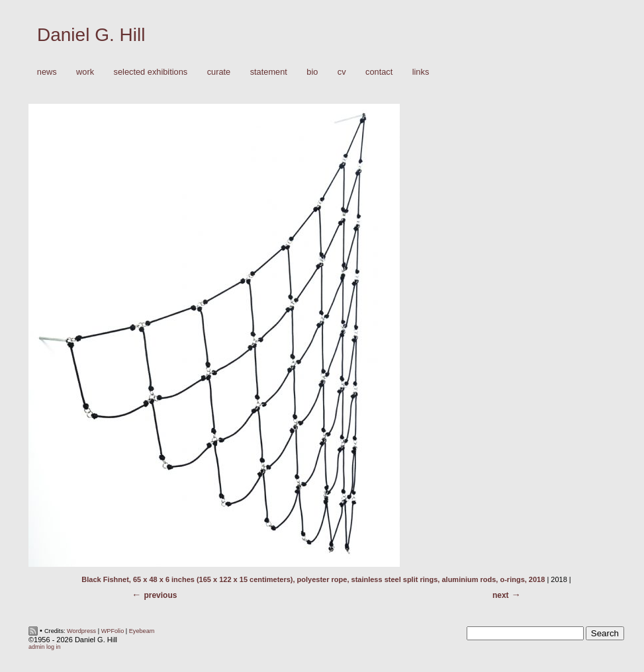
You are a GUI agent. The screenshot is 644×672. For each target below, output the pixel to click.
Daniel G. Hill (91, 35)
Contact (379, 72)
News (47, 72)
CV (342, 72)
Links (421, 72)
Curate (219, 72)
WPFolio (113, 631)
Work (82, 72)
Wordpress (81, 631)
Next (501, 595)
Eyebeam (142, 631)
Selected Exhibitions (151, 72)
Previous (160, 595)
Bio (312, 72)
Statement (269, 72)
